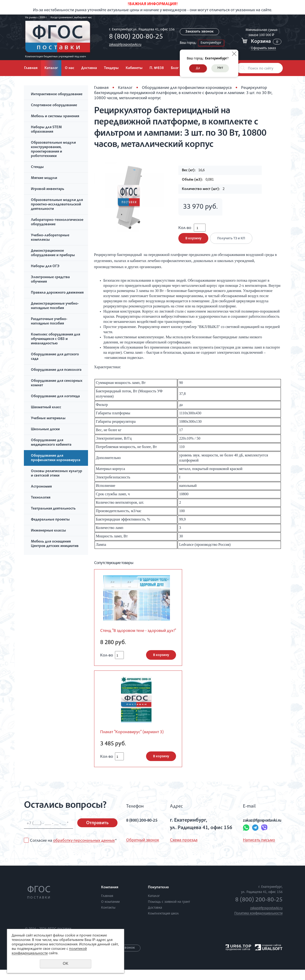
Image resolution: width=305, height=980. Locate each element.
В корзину (193, 242)
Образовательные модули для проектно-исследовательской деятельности (57, 205)
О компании (110, 912)
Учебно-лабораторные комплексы (50, 238)
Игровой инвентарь (48, 189)
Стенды (37, 167)
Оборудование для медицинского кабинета (51, 443)
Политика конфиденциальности (258, 924)
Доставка (89, 68)
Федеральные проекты (50, 520)
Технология (41, 498)
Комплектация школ (163, 924)
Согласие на (73, 851)
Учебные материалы (48, 419)
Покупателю (158, 898)
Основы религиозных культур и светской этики (57, 474)
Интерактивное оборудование (57, 95)
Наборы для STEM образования (46, 130)
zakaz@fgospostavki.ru (124, 45)
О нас (70, 68)
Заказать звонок (200, 32)
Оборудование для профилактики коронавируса (56, 458)
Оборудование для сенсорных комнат (57, 383)
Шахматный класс (46, 408)
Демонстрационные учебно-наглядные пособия (55, 306)
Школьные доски (45, 430)
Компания (110, 898)
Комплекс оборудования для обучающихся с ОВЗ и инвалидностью (55, 339)
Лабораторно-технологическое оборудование (57, 222)
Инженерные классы (48, 531)
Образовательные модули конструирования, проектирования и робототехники (53, 150)
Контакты (108, 918)
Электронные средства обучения (50, 280)
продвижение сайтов (238, 960)
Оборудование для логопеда (55, 397)
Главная (31, 68)
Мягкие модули (44, 178)
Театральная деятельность (53, 509)
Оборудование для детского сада (55, 357)
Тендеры (111, 68)
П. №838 (157, 68)
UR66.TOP (239, 957)
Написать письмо (249, 851)
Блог (175, 68)
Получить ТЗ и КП (233, 242)
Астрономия (41, 487)
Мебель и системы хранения (55, 117)
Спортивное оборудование (54, 106)
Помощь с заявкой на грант (169, 912)
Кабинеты (134, 68)
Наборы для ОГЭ (45, 266)
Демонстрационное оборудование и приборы (53, 253)
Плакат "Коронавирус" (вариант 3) (137, 742)
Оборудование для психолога (56, 370)
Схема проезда (182, 851)
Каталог (51, 68)
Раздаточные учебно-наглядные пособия (49, 322)
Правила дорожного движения (57, 293)
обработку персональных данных (84, 851)
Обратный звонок (143, 851)
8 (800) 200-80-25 (135, 37)
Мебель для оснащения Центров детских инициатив (55, 544)
